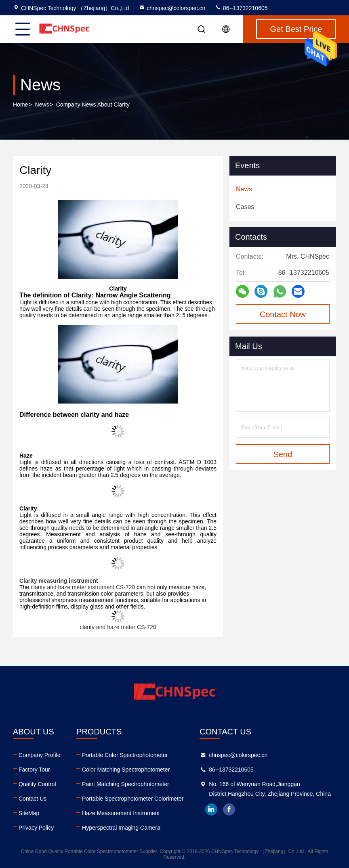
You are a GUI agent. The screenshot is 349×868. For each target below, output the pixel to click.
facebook (229, 809)
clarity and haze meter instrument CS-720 (84, 587)
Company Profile (40, 755)
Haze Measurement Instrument (121, 813)
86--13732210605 (241, 8)
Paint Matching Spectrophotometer (126, 784)
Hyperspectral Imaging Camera (121, 828)
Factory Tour (34, 770)
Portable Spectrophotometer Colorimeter (133, 799)
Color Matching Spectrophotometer (126, 770)
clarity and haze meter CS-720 (118, 627)
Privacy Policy (36, 828)
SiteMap (29, 813)
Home (20, 105)
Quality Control (37, 784)
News (42, 105)
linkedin (211, 809)
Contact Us (33, 799)
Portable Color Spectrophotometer (125, 755)
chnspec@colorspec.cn (172, 8)
